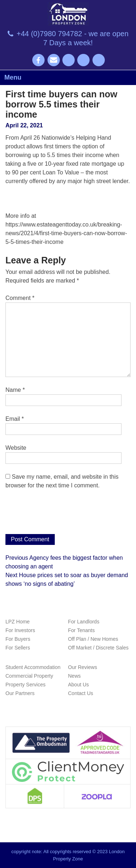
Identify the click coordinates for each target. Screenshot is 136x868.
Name (15, 390)
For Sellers (18, 648)
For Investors (20, 630)
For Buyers (18, 639)
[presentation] (61, 516)
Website (16, 448)
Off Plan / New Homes (93, 639)
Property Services (25, 685)
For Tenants (82, 630)
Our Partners (20, 693)
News (75, 676)
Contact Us (81, 693)
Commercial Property (29, 676)
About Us (79, 685)
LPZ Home (18, 622)
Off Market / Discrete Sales (98, 648)
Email (15, 419)
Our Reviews (83, 667)
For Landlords (84, 622)
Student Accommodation (33, 667)
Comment (20, 298)
